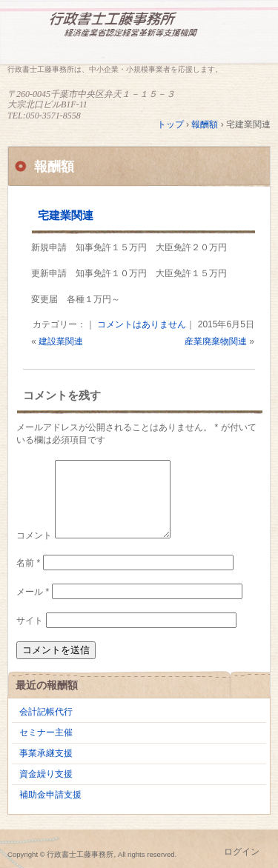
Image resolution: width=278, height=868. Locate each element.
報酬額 (54, 167)
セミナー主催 (46, 732)
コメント (34, 535)
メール (33, 592)
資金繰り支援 (46, 774)
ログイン (242, 852)
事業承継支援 (46, 753)
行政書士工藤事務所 (139, 35)
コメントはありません (142, 324)
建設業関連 (61, 341)
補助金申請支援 (50, 795)
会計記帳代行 (46, 712)
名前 (28, 563)
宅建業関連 (66, 215)
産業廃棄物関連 (216, 341)
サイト (30, 621)
